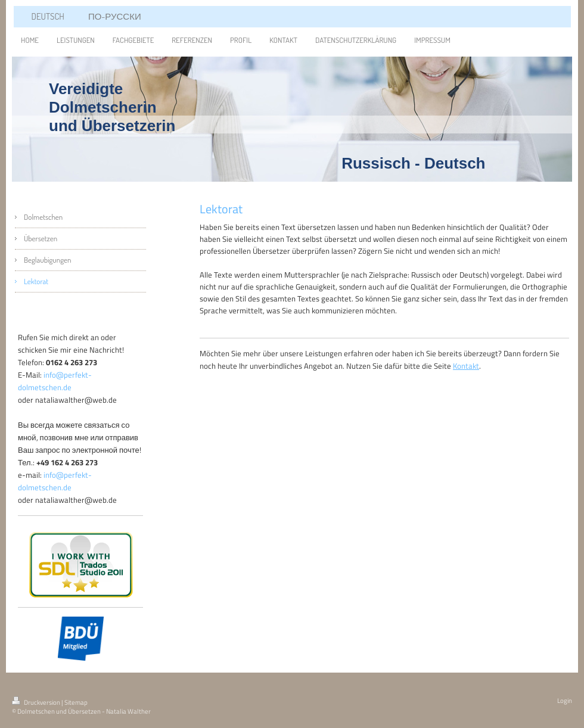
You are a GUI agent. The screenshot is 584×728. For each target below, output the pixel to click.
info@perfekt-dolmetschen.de (55, 381)
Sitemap (76, 702)
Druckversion (37, 702)
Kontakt (466, 366)
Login (565, 701)
